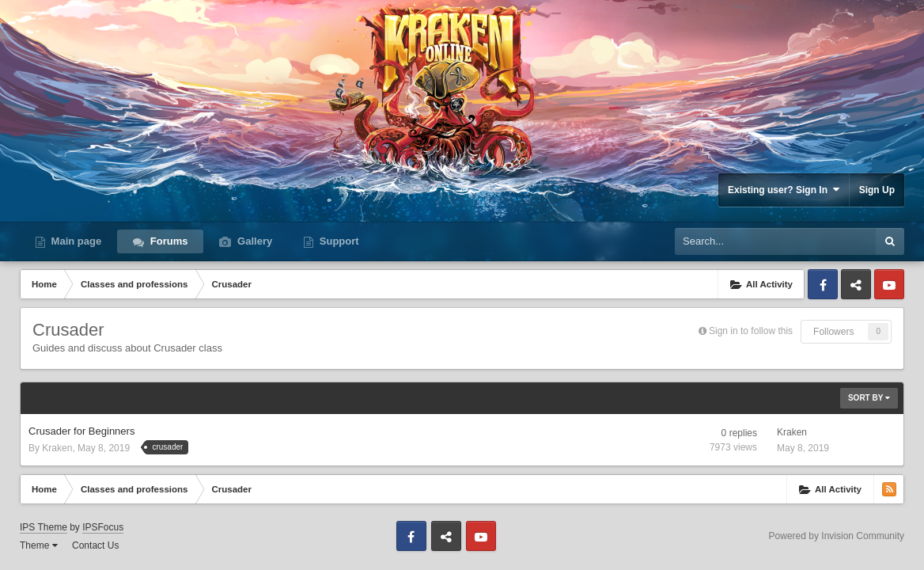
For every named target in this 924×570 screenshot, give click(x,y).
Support (337, 241)
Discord (856, 284)
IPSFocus (103, 527)
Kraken (57, 448)
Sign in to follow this (751, 331)
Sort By (869, 398)
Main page (75, 241)
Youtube (889, 284)
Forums (167, 241)
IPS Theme (44, 527)
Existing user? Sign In (784, 190)
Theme (39, 545)
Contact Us (95, 545)
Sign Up (877, 190)
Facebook (823, 284)
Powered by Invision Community (837, 536)
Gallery (253, 241)
